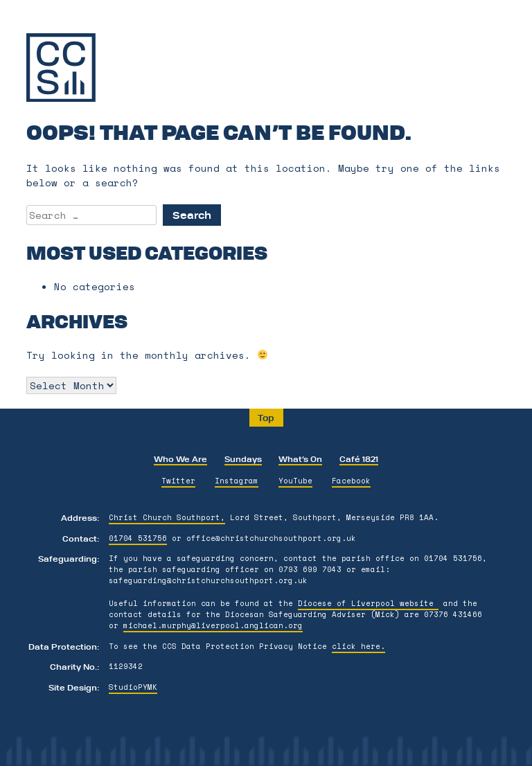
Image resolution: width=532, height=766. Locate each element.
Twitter (178, 481)
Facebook (351, 481)
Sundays (243, 458)
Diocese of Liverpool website (368, 603)
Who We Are (180, 458)
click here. (358, 646)
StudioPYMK (133, 687)
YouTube (295, 481)
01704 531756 (138, 538)
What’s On (300, 458)
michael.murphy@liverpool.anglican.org (213, 625)
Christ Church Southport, (167, 517)
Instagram (237, 481)
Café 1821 (359, 458)
